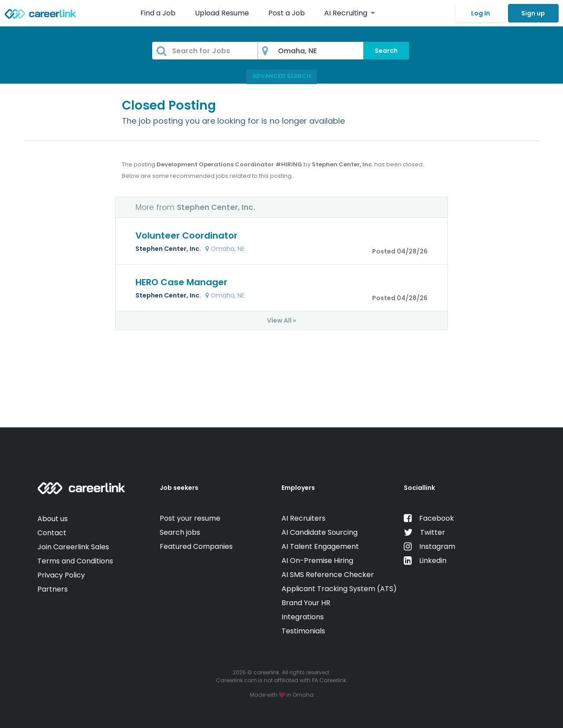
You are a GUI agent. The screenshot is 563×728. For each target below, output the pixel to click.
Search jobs (180, 532)
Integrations (303, 617)
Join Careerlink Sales (73, 547)
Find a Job (159, 13)
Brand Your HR (306, 603)
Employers (298, 488)
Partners (53, 589)
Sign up (533, 13)
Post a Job (287, 13)
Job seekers (179, 488)
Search (386, 51)
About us (53, 519)
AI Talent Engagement (320, 546)
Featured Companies (196, 546)
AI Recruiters (303, 518)
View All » (281, 320)
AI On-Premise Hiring (317, 561)
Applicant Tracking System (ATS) (339, 589)
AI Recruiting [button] (349, 13)
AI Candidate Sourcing (320, 532)
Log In (481, 13)
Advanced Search (282, 76)
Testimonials (303, 631)
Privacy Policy (61, 575)
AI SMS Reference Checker (328, 575)
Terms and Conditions (75, 561)
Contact (52, 533)
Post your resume (190, 518)
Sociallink (419, 488)
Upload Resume (222, 13)
